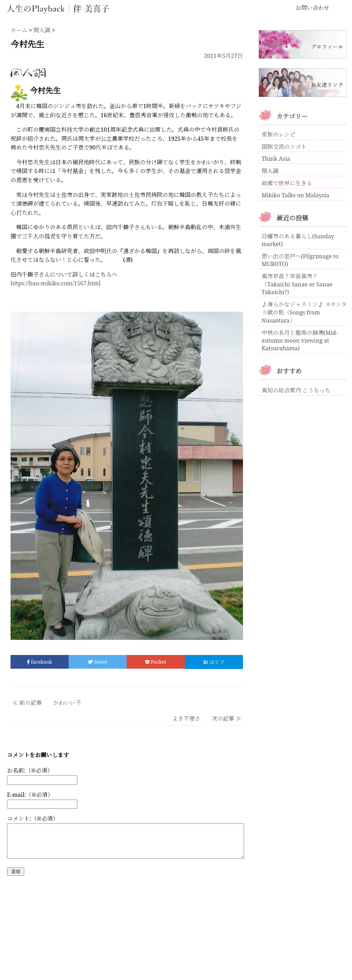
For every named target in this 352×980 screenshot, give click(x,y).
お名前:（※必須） (30, 770)
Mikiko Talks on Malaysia (296, 195)
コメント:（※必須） (33, 819)
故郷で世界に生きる (287, 183)
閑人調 (270, 171)
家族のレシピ (279, 134)
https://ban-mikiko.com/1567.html (56, 283)
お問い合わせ (313, 8)
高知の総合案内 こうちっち (296, 390)
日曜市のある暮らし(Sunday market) (298, 240)
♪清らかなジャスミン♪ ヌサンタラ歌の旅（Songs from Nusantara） (304, 312)
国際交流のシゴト (284, 147)
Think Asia (276, 159)
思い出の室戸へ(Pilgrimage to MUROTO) (300, 260)
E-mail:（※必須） (30, 795)
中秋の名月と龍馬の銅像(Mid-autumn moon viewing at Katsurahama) (300, 340)
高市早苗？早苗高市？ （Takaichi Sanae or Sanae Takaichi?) (297, 284)
